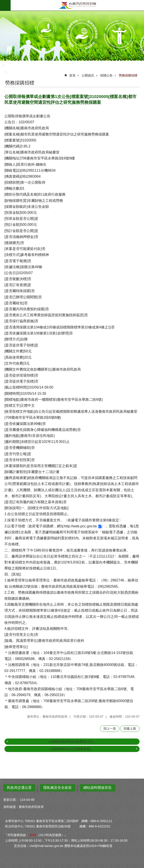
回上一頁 (110, 729)
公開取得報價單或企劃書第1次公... (73, 742)
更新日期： (11, 800)
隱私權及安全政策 (58, 788)
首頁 (72, 75)
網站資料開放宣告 (98, 788)
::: (4, 65)
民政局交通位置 (19, 788)
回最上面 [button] (130, 729)
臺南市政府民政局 (77, 5)
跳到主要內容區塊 (2, 2)
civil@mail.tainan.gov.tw (46, 846)
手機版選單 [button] (5, 5)
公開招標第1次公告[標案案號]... (71, 749)
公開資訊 (88, 75)
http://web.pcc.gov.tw (80, 526)
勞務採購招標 (128, 75)
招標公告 (106, 75)
